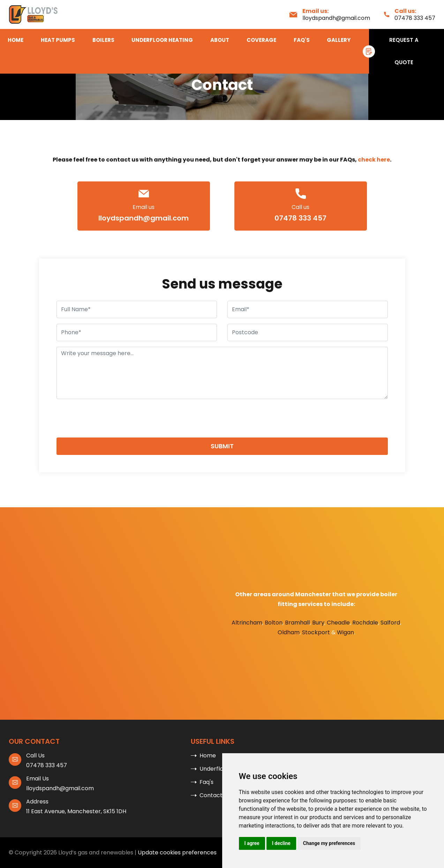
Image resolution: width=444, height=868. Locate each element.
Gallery (339, 40)
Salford (390, 623)
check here (374, 160)
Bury (318, 623)
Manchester (313, 594)
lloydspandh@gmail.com (336, 18)
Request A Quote (404, 51)
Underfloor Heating (162, 40)
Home (16, 40)
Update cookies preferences (177, 852)
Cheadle (338, 623)
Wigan (345, 632)
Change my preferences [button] (329, 843)
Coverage (261, 40)
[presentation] (110, 418)
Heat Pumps (58, 40)
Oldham (289, 632)
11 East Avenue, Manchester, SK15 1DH (76, 811)
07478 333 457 (415, 18)
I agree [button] (252, 843)
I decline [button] (281, 843)
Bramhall (297, 623)
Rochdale (365, 623)
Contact (211, 795)
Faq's (302, 40)
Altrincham (247, 623)
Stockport (316, 632)
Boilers (103, 40)
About (220, 40)
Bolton (274, 623)
